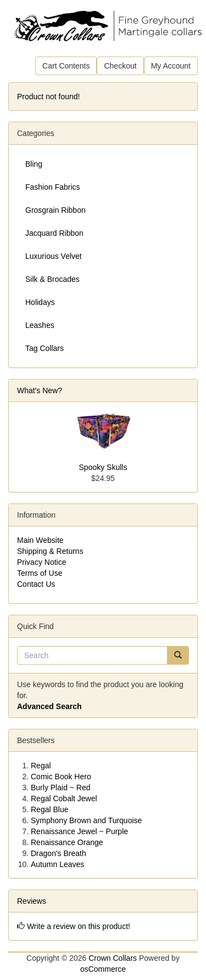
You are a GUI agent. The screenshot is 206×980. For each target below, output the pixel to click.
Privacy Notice (41, 562)
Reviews (32, 901)
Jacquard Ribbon (54, 233)
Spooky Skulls (103, 467)
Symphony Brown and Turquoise (86, 820)
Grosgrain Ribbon (55, 210)
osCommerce (103, 969)
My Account (171, 66)
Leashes (40, 325)
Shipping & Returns (50, 551)
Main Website (40, 540)
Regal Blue (50, 809)
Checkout (120, 66)
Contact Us (36, 584)
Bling (34, 164)
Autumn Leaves (57, 864)
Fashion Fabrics (53, 187)
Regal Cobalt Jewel (64, 798)
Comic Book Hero (61, 777)
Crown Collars (113, 958)
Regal (41, 766)
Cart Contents (66, 66)
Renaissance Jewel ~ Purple (79, 831)
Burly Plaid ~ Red (61, 788)
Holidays (40, 302)
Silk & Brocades (52, 279)
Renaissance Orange (67, 842)
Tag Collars (44, 348)
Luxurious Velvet (54, 256)
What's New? (40, 390)
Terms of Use (40, 573)
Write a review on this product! (79, 926)
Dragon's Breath (59, 853)
